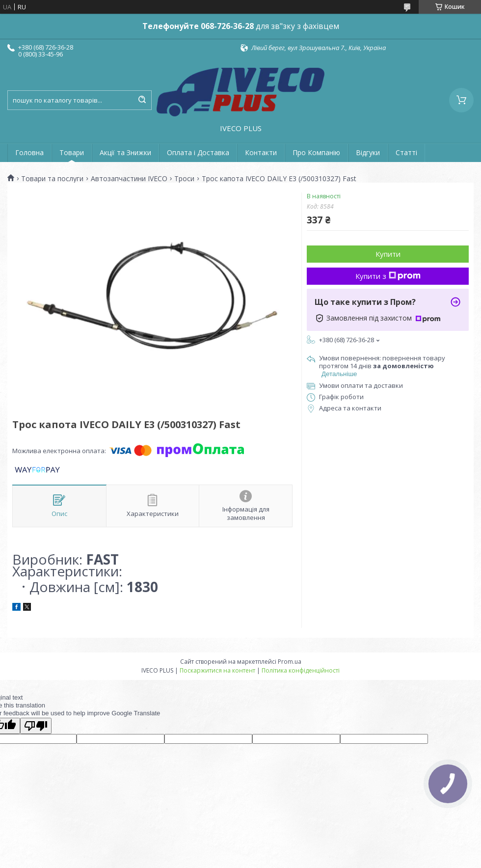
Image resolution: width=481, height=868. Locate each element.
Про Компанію (316, 152)
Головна (29, 152)
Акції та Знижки (125, 152)
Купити (388, 254)
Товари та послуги (52, 179)
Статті (406, 152)
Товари (72, 152)
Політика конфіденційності (301, 670)
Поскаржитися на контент (217, 670)
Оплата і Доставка (198, 152)
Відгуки (368, 152)
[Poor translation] (36, 726)
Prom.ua (290, 662)
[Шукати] (142, 100)
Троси (184, 179)
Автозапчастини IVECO (129, 179)
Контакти (261, 152)
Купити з (388, 276)
